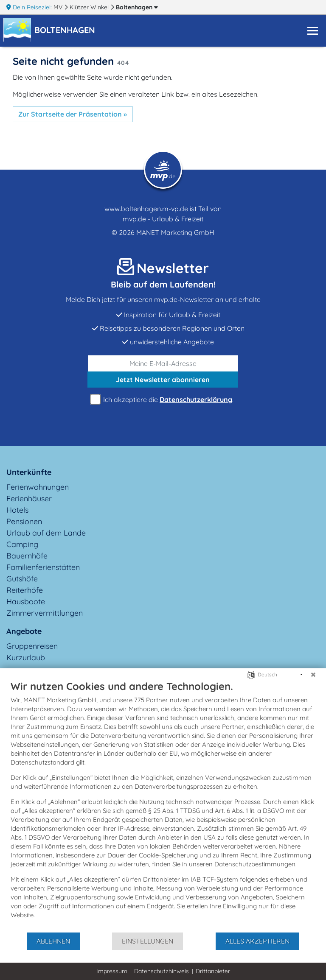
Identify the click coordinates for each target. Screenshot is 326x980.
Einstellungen (148, 941)
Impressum (112, 971)
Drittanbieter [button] (213, 971)
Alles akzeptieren (257, 941)
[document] (163, 806)
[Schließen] (313, 675)
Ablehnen (53, 941)
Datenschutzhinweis (162, 971)
